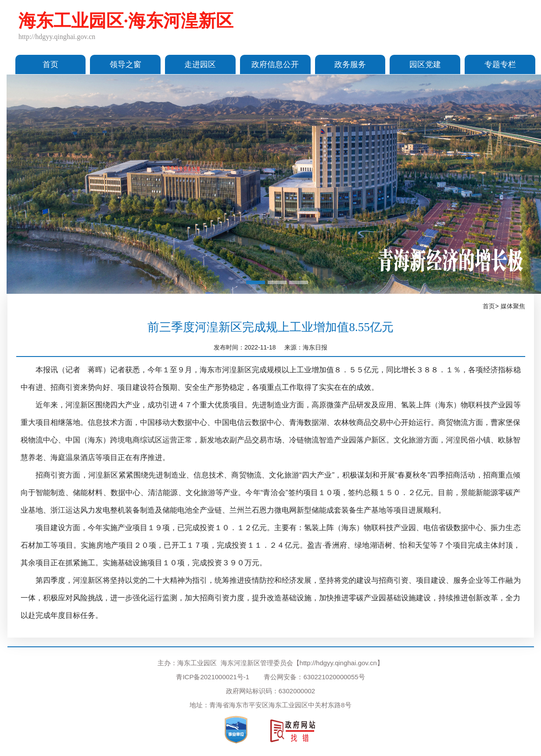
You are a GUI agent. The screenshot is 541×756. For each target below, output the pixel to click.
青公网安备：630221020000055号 (314, 677)
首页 (50, 64)
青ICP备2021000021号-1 (213, 677)
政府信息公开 (275, 64)
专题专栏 (500, 64)
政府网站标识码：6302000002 (270, 691)
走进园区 (200, 64)
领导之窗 (125, 64)
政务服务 (350, 64)
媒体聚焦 (513, 306)
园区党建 (425, 64)
